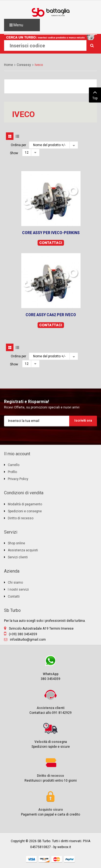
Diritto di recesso (21, 518)
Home (8, 65)
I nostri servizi (18, 590)
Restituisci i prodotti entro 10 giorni (50, 769)
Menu (16, 25)
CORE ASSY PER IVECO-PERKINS (51, 233)
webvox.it (64, 847)
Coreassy (24, 65)
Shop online (16, 543)
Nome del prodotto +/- (49, 145)
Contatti (14, 597)
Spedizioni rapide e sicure (50, 735)
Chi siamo (15, 583)
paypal (69, 859)
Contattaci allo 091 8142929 (50, 701)
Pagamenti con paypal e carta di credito (50, 803)
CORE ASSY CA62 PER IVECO (51, 315)
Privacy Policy (18, 479)
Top (95, 94)
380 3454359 (50, 667)
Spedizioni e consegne (25, 511)
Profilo (12, 472)
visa (32, 859)
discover (44, 859)
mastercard (57, 859)
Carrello (14, 465)
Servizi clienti (18, 557)
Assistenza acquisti (23, 550)
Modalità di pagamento (25, 504)
